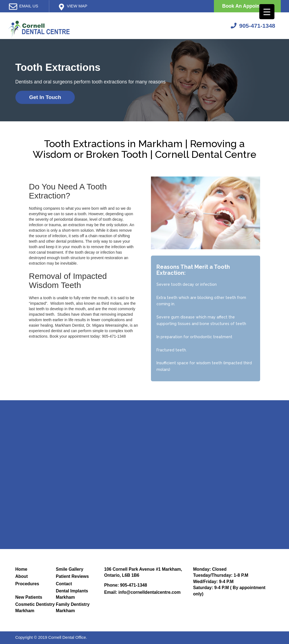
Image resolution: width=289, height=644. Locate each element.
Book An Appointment (247, 6)
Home (21, 569)
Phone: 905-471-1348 (126, 585)
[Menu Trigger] (267, 12)
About (22, 576)
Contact (64, 584)
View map (77, 6)
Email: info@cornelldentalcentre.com (142, 592)
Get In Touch (45, 97)
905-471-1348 (253, 26)
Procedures (27, 584)
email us (29, 6)
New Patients (29, 597)
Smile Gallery (70, 569)
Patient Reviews (72, 576)
